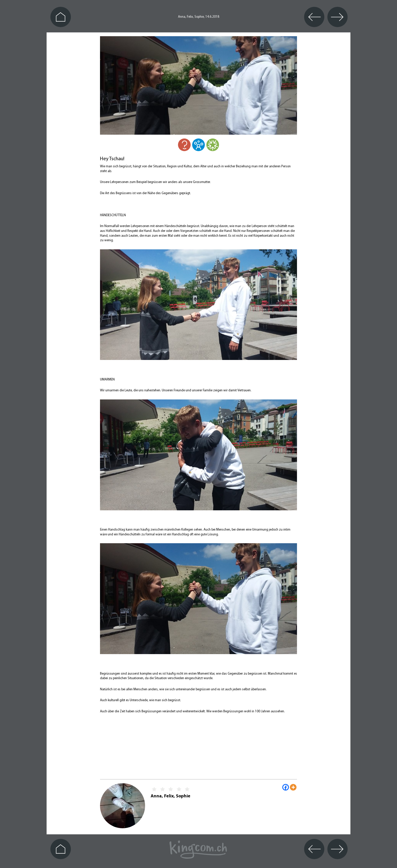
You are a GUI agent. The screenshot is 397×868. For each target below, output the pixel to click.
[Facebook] (286, 787)
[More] (293, 787)
